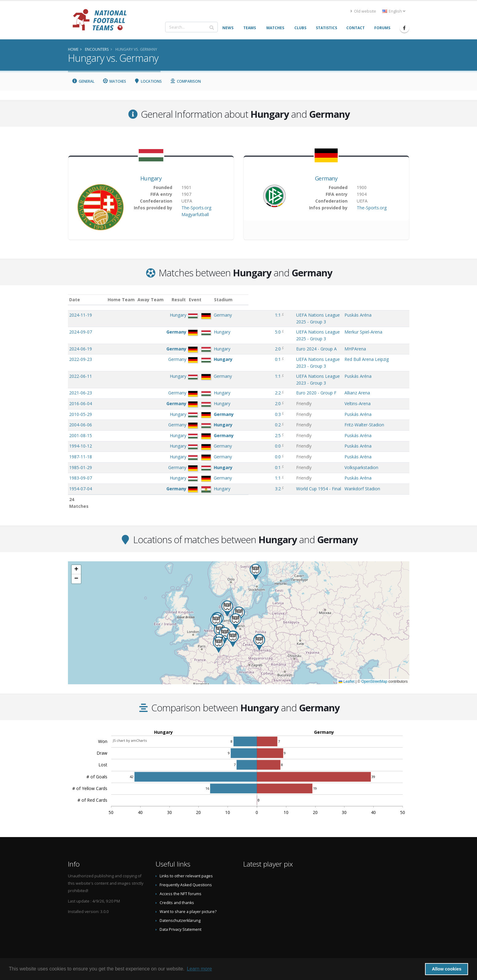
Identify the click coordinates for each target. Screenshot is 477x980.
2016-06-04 (81, 379)
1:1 (217, 315)
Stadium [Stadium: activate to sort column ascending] (354, 300)
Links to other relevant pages (186, 869)
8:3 (217, 474)
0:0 (217, 421)
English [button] (394, 11)
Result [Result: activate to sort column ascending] (218, 300)
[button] (233, 632)
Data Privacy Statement (181, 923)
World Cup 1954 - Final (253, 464)
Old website (363, 11)
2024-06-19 (81, 336)
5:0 (217, 326)
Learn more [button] (199, 969)
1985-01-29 (81, 443)
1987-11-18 (81, 432)
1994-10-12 (81, 421)
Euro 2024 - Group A (251, 336)
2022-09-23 (81, 347)
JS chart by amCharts (130, 734)
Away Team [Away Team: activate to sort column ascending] (178, 300)
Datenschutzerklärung (180, 914)
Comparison (185, 81)
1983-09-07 (81, 453)
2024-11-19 (81, 315)
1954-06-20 (81, 474)
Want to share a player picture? (188, 905)
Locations (148, 81)
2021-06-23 (81, 368)
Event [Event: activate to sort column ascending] (236, 300)
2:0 (217, 336)
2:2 (217, 368)
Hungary (151, 178)
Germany (326, 178)
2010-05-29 (81, 390)
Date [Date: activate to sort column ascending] (75, 300)
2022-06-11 (81, 358)
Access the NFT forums (181, 887)
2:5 (217, 411)
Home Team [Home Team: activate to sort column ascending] (148, 300)
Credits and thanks (177, 896)
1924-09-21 (81, 485)
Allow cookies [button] (447, 969)
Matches (114, 81)
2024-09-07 (81, 326)
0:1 (217, 347)
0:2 (217, 400)
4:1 (217, 485)
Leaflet (346, 675)
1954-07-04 (81, 464)
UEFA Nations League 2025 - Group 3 (268, 315)
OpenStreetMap (374, 675)
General (83, 81)
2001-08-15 (81, 411)
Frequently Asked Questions (186, 878)
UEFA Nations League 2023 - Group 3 (268, 347)
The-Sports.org (196, 208)
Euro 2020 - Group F (250, 368)
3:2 (217, 464)
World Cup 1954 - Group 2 (256, 474)
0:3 (217, 390)
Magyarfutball (195, 214)
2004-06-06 (81, 400)
